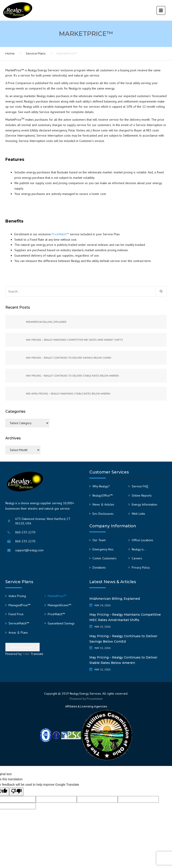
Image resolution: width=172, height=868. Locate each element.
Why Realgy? (101, 486)
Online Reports (142, 495)
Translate (33, 654)
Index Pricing (17, 596)
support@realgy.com (29, 550)
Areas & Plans (18, 632)
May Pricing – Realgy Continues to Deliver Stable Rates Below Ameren (123, 660)
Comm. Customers (104, 558)
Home (10, 53)
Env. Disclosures (103, 514)
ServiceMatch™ (19, 623)
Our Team (99, 540)
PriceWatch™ (60, 234)
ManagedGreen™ (59, 605)
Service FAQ (140, 486)
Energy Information (144, 504)
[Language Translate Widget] (23, 647)
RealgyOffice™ (103, 495)
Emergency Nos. (103, 549)
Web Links (138, 514)
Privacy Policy (141, 567)
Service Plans (35, 53)
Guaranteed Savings (61, 623)
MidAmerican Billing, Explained (115, 599)
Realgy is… (139, 549)
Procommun (95, 699)
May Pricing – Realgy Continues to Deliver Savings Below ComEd (123, 639)
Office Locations (142, 540)
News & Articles (103, 504)
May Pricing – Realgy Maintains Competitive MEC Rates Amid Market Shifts (125, 617)
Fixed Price (16, 614)
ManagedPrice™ (19, 605)
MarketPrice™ (57, 596)
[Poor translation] (16, 792)
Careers (137, 558)
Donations (99, 567)
